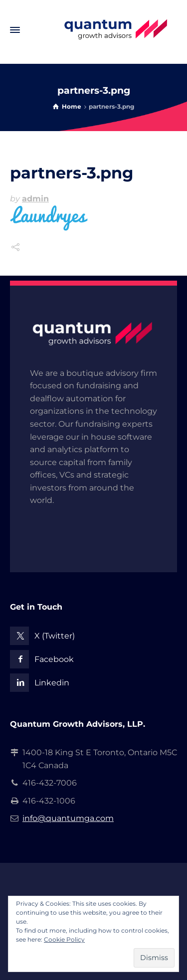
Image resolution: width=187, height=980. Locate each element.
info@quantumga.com (68, 818)
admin (35, 199)
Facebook (54, 659)
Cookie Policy (64, 939)
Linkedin (52, 683)
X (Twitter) (55, 636)
